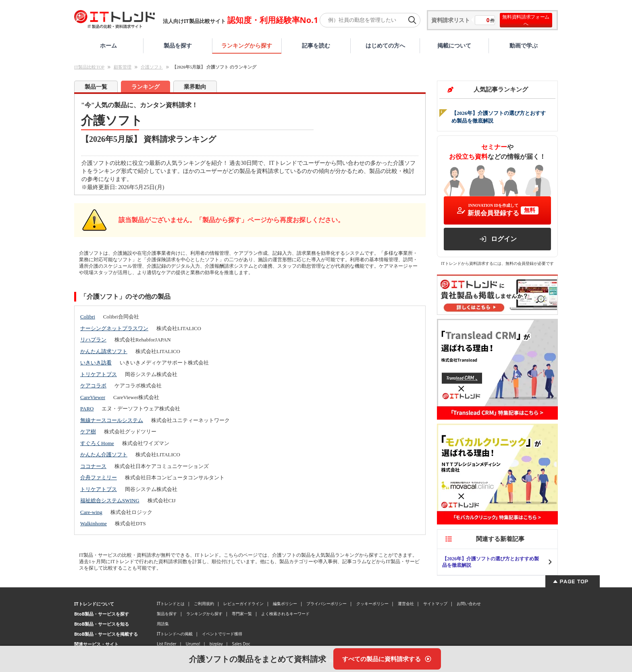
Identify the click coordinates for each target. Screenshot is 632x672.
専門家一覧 (242, 614)
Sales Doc (241, 644)
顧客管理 (123, 67)
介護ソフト (152, 67)
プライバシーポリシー (326, 603)
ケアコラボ (93, 386)
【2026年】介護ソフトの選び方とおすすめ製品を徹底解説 (491, 562)
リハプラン (93, 340)
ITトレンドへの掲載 (175, 634)
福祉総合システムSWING (110, 500)
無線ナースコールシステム (112, 420)
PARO (87, 409)
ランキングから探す (247, 45)
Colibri (88, 317)
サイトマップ (435, 603)
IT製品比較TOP (89, 67)
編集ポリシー (285, 603)
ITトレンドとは (171, 603)
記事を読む (316, 45)
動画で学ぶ (524, 45)
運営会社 (406, 603)
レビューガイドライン (243, 603)
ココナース (93, 466)
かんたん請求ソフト (104, 351)
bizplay (216, 644)
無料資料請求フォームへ (526, 20)
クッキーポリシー (372, 603)
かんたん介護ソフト (104, 455)
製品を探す (178, 45)
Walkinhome (94, 523)
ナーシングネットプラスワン (114, 328)
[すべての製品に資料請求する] (387, 659)
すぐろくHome (97, 443)
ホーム (108, 45)
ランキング (146, 87)
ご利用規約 (204, 603)
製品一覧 (96, 87)
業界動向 (195, 87)
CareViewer (93, 397)
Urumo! (193, 644)
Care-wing (91, 512)
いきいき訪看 (96, 363)
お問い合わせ (469, 603)
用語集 (163, 624)
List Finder (167, 644)
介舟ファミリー (99, 477)
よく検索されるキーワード (285, 614)
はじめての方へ (385, 45)
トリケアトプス (99, 374)
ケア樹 (88, 432)
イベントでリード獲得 (222, 634)
